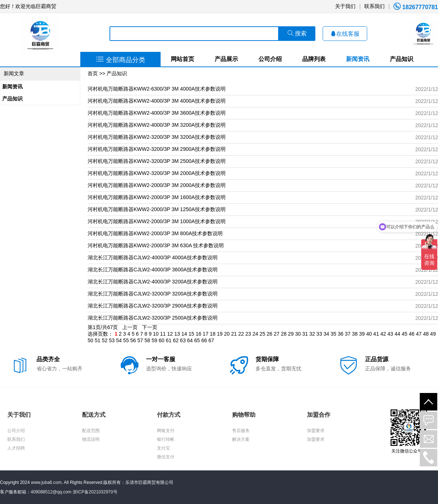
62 (176, 340)
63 (183, 340)
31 (305, 334)
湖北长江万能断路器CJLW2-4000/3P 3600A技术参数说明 (153, 270)
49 (433, 334)
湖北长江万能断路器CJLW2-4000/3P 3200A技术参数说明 (153, 282)
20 (227, 334)
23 (248, 334)
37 (348, 334)
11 (163, 334)
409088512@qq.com (51, 492)
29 (291, 334)
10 (156, 334)
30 (298, 334)
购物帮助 (244, 415)
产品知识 (401, 59)
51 (97, 340)
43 (391, 334)
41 (376, 334)
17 (205, 334)
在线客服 (345, 34)
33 (319, 334)
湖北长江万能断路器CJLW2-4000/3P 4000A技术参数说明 (153, 257)
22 (241, 334)
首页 (93, 73)
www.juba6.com (46, 482)
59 (154, 340)
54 (119, 340)
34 (326, 334)
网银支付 (166, 431)
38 (355, 334)
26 (270, 334)
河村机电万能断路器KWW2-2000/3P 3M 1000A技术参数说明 (157, 221)
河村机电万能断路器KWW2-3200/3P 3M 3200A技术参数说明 (157, 137)
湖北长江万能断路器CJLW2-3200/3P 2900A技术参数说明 (153, 306)
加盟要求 (316, 431)
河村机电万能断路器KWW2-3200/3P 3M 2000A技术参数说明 (157, 173)
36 (341, 334)
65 (197, 340)
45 (404, 334)
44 (397, 334)
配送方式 (94, 415)
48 (426, 334)
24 (255, 334)
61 (169, 340)
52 (105, 340)
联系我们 (374, 6)
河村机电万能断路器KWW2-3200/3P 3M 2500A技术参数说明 (157, 161)
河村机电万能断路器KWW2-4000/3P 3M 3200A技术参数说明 (157, 125)
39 (362, 334)
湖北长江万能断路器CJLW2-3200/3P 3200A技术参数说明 (153, 294)
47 (419, 334)
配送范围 (91, 431)
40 (369, 334)
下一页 (150, 327)
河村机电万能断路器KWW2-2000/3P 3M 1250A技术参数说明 (157, 209)
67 (211, 340)
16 (199, 334)
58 (147, 340)
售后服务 (241, 431)
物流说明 (91, 439)
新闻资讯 (358, 59)
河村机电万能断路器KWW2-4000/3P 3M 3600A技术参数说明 (157, 113)
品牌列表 (314, 59)
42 (383, 334)
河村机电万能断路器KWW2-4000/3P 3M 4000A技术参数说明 (157, 101)
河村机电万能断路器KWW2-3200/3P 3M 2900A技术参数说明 (157, 149)
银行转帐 (166, 439)
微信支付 (166, 457)
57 (140, 340)
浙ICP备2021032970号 (95, 492)
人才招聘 (16, 448)
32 (312, 334)
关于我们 (345, 6)
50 (91, 340)
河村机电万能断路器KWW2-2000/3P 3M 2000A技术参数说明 (157, 185)
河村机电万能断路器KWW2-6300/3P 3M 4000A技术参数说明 (157, 89)
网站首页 (182, 59)
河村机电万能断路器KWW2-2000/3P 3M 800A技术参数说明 (155, 233)
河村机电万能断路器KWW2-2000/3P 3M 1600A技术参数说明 (157, 197)
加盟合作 (319, 415)
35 (334, 334)
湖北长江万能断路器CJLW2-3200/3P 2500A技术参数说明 (153, 318)
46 (412, 334)
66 (204, 340)
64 (190, 340)
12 (170, 334)
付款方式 (169, 415)
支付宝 (164, 448)
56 (133, 340)
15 (191, 334)
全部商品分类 (121, 60)
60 (162, 340)
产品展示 (226, 59)
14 (184, 334)
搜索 (297, 33)
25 (262, 334)
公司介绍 (270, 59)
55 (126, 340)
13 (177, 334)
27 (277, 334)
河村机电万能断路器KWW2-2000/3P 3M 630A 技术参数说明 (156, 245)
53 (112, 340)
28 (284, 334)
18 (213, 334)
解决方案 (241, 439)
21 (234, 334)
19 (220, 334)
